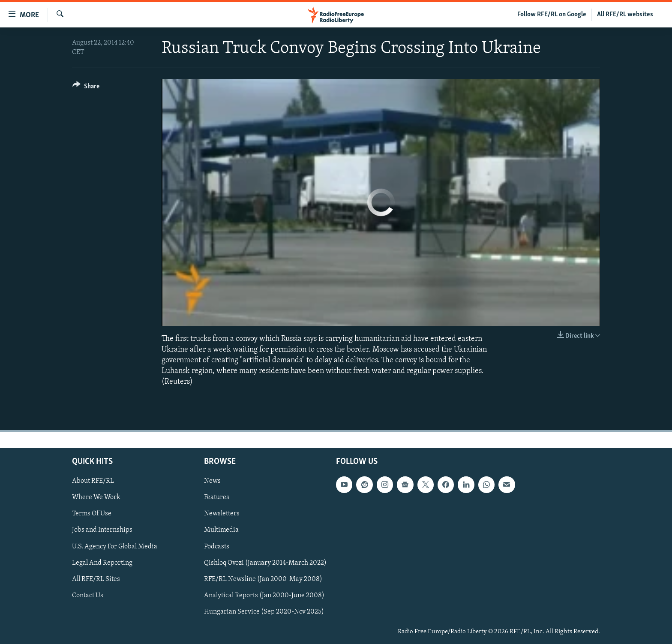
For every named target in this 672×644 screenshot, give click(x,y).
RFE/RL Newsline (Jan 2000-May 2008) (263, 579)
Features (217, 497)
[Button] (86, 88)
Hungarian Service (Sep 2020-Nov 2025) (264, 611)
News (212, 481)
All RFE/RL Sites (96, 579)
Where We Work (96, 497)
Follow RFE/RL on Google (552, 15)
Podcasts (217, 546)
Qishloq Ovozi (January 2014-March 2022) (265, 563)
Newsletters (222, 514)
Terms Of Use (92, 514)
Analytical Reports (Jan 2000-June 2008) (264, 595)
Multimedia (221, 530)
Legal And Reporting (102, 563)
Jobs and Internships (102, 530)
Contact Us (88, 595)
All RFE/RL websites (625, 15)
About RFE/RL (93, 481)
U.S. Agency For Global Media (115, 546)
